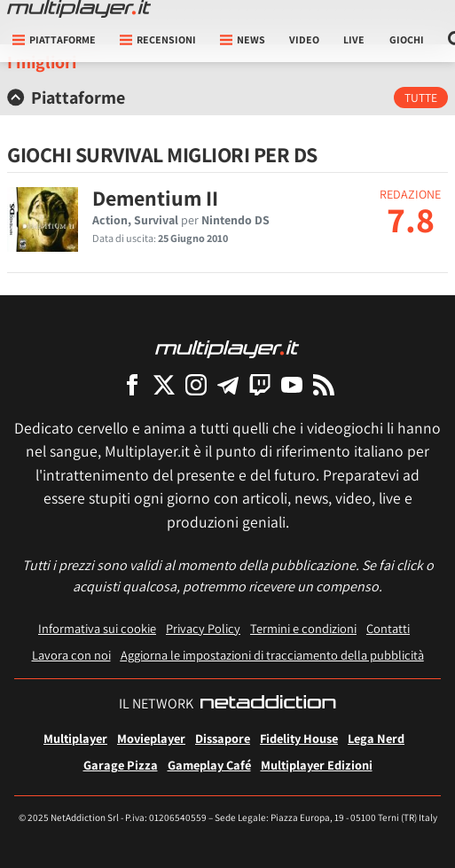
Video (304, 39)
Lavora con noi (71, 655)
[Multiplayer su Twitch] (260, 384)
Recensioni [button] (158, 39)
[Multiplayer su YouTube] (292, 384)
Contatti (388, 628)
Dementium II (155, 198)
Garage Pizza (121, 765)
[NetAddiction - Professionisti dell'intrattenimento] (268, 704)
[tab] (227, 98)
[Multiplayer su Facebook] (132, 384)
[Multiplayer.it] (79, 9)
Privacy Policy (203, 628)
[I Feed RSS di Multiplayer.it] (324, 384)
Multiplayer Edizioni (317, 765)
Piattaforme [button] (54, 39)
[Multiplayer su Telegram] (228, 384)
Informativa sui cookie (97, 628)
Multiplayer (75, 738)
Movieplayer (151, 738)
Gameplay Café (209, 765)
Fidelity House (299, 738)
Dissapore (223, 738)
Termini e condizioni (303, 628)
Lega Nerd (376, 738)
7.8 (411, 219)
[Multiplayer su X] (164, 384)
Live (354, 39)
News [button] (243, 39)
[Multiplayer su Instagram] (196, 384)
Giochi (407, 39)
